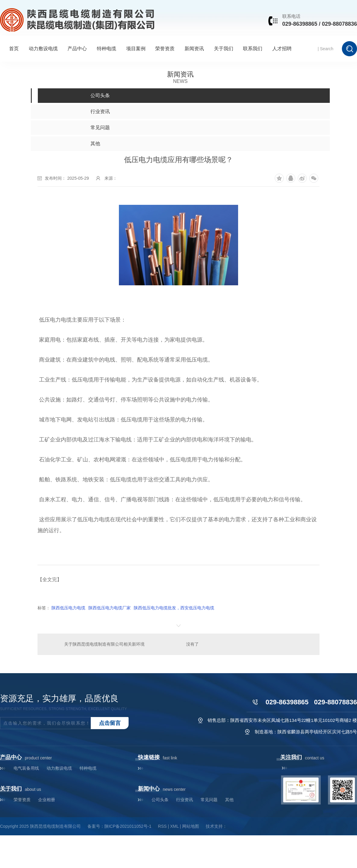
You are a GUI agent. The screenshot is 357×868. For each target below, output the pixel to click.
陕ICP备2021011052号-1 (128, 826)
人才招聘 (282, 49)
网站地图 (191, 826)
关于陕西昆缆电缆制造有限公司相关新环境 (104, 644)
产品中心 (77, 49)
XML (174, 826)
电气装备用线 (26, 768)
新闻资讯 (194, 49)
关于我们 (224, 49)
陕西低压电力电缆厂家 (110, 608)
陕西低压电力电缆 (68, 608)
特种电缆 (106, 49)
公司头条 (160, 800)
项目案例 (136, 49)
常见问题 (209, 800)
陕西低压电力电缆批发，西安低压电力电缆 (174, 608)
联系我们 (253, 49)
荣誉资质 (165, 49)
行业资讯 (185, 800)
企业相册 (47, 800)
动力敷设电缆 (43, 49)
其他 (229, 800)
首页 (14, 49)
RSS (162, 826)
